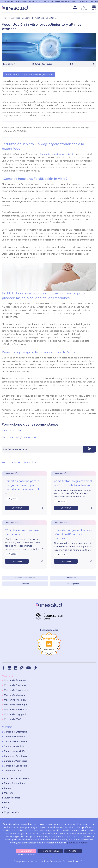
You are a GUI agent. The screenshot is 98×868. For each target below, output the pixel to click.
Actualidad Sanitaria (21, 18)
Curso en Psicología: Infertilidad (19, 438)
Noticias (25, 584)
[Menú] (94, 8)
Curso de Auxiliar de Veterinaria (14, 1)
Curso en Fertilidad (12, 430)
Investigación (73, 584)
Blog (6, 808)
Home (5, 18)
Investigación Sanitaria (45, 18)
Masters (8, 793)
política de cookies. (78, 843)
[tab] (49, 449)
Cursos (8, 788)
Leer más (17, 508)
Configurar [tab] (26, 851)
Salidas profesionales (25, 578)
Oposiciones (73, 578)
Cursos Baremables (14, 783)
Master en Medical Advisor (65, 1)
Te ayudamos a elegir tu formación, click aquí (29, 75)
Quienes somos (12, 798)
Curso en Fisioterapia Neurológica (40, 1)
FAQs (7, 803)
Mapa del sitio (12, 812)
